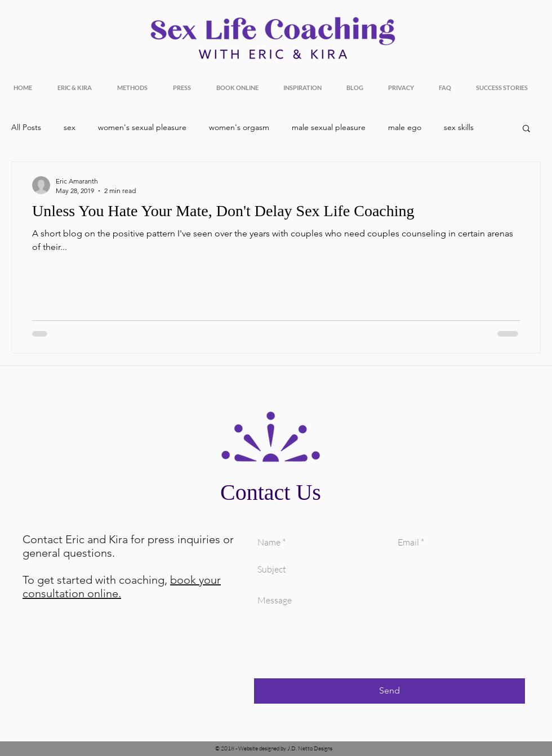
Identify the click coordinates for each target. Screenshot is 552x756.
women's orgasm (239, 127)
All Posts (26, 127)
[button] (526, 129)
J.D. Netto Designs (310, 748)
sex (70, 127)
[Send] (389, 691)
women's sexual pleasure (142, 127)
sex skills (459, 127)
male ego (405, 127)
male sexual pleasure (329, 127)
